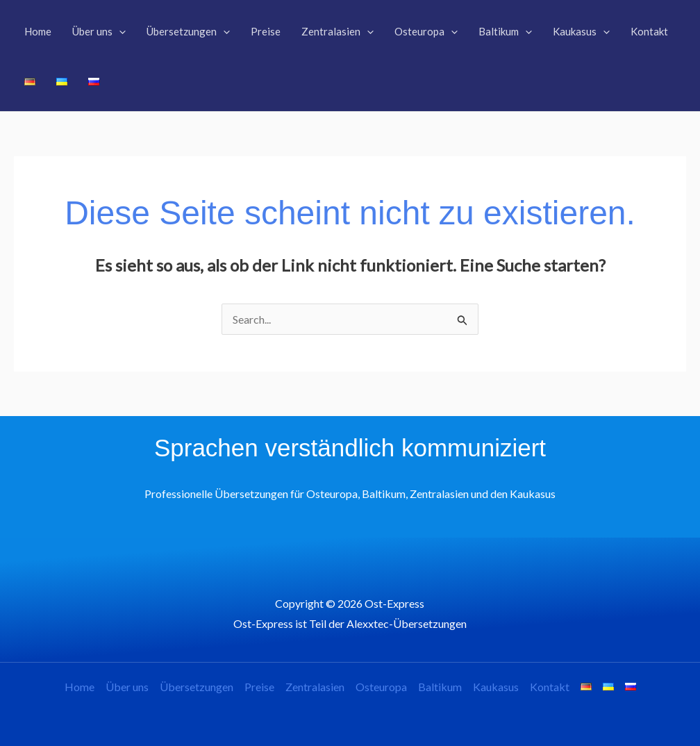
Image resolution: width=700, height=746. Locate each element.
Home (80, 687)
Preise (259, 687)
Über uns (127, 687)
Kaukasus (496, 687)
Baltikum (440, 687)
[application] (119, 31)
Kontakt (550, 687)
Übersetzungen (197, 687)
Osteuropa (381, 687)
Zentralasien (315, 687)
